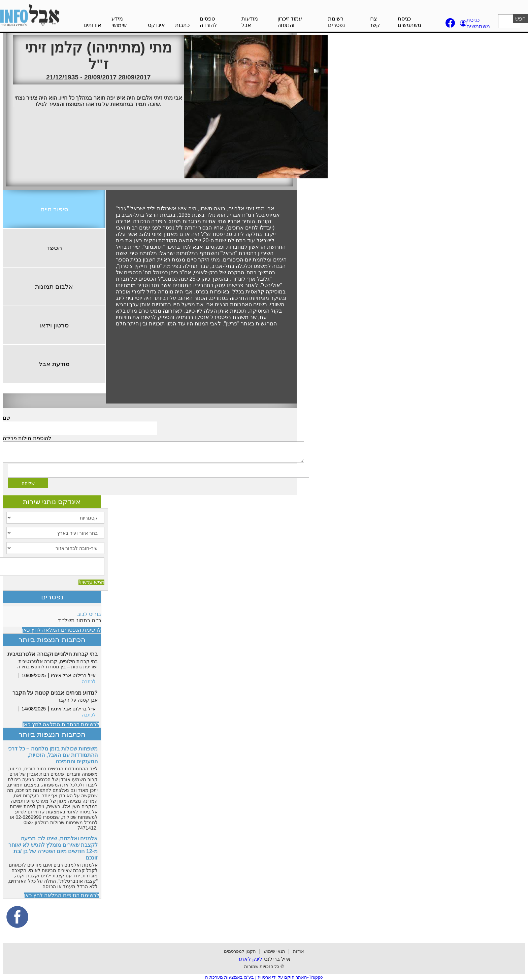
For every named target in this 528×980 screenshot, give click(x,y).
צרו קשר (375, 22)
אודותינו (92, 25)
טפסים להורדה (208, 22)
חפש (520, 19)
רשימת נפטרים (336, 22)
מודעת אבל (54, 364)
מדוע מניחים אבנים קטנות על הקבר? (55, 693)
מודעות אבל (250, 22)
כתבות (182, 25)
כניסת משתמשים (409, 22)
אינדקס (156, 25)
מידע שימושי (119, 22)
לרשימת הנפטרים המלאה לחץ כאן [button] (61, 630)
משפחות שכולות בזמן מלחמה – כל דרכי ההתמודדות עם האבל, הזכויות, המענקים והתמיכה (53, 755)
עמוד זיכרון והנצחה (290, 22)
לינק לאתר (250, 959)
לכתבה (89, 681)
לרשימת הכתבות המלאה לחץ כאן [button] (61, 724)
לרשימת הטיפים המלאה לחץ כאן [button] (62, 895)
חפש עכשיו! (91, 582)
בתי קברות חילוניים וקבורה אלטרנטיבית (53, 654)
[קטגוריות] (55, 518)
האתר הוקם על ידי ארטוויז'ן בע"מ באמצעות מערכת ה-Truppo (264, 977)
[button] (476, 23)
